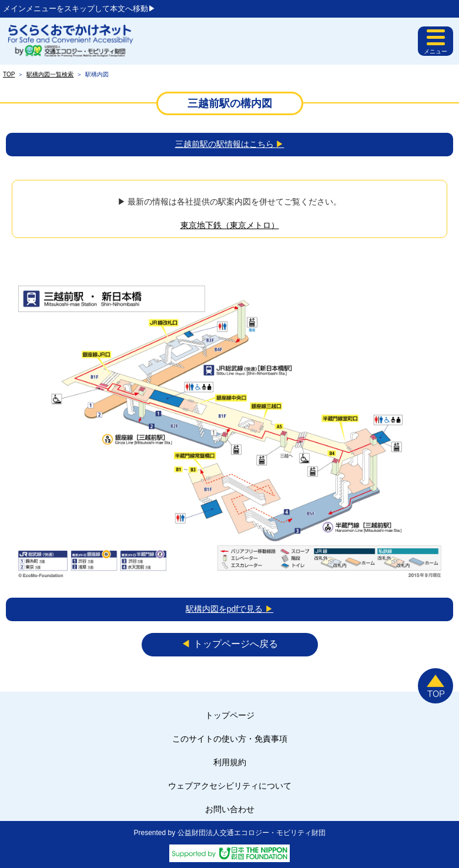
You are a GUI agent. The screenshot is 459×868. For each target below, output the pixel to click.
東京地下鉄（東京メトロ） (230, 225)
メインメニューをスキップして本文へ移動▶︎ (79, 9)
